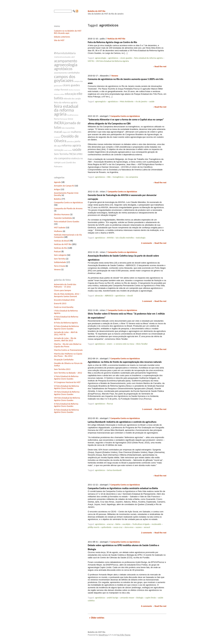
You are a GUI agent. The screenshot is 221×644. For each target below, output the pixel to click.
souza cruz (118, 527)
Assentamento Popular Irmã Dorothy (66, 194)
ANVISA (110, 238)
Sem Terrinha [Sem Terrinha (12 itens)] (61, 154)
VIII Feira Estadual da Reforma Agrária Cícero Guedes (67, 399)
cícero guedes (126, 58)
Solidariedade (60, 262)
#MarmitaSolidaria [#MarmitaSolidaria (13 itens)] (65, 53)
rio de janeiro (141, 102)
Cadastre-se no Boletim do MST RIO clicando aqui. (68, 32)
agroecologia (101, 58)
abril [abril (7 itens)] (73, 57)
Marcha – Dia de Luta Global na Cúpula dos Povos (68, 345)
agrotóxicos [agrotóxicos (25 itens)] (63, 69)
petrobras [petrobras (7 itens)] (70, 142)
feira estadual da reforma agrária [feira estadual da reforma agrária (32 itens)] (66, 110)
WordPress (103, 635)
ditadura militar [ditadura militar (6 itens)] (59, 94)
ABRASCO (109, 296)
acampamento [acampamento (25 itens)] (66, 61)
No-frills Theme (124, 635)
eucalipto (127, 524)
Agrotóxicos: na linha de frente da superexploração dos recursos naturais (125, 362)
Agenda (57, 182)
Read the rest (160, 66)
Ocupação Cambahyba (64, 360)
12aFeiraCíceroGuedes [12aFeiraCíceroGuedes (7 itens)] (62, 57)
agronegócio (100, 102)
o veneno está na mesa (124, 344)
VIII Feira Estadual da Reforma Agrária (112, 61)
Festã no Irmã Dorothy (64, 307)
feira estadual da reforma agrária (148, 58)
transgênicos (118, 177)
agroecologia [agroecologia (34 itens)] (66, 65)
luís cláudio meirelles (125, 238)
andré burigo (113, 598)
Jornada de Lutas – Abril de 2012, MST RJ (66, 333)
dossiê (130, 296)
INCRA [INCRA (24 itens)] (59, 123)
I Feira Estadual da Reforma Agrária (66, 312)
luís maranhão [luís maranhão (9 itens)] (68, 128)
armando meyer (127, 598)
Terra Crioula (60, 266)
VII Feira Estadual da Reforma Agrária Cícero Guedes (67, 393)
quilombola (106, 527)
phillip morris (94, 527)
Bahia (118, 524)
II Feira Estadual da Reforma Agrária (66, 318)
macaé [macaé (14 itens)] (58, 132)
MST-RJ (91, 61)
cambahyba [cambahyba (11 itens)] (74, 73)
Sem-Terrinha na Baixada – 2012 (68, 373)
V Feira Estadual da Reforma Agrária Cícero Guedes (66, 377)
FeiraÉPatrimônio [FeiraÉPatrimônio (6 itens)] (73, 115)
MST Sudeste (60, 228)
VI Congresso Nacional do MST (67, 382)
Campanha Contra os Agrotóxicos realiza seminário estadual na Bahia (123, 488)
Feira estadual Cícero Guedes (67, 222)
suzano (139, 527)
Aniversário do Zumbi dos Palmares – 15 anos (65, 286)
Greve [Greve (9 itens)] (70, 119)
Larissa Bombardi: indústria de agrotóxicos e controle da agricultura (122, 422)
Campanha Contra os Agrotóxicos (68, 202)
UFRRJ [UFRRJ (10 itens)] (79, 154)
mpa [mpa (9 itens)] (65, 132)
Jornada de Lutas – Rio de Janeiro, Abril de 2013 (65, 339)
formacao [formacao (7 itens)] (64, 119)
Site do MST (59, 40)
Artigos (57, 189)
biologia (140, 598)
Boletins (58, 199)
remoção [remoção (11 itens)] (59, 150)
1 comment (147, 301)
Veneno (57, 270)
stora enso (129, 527)
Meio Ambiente (127, 102)
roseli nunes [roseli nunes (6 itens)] (68, 150)
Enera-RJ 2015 (60, 303)
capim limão (151, 598)
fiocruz (110, 404)
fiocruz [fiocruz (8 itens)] (57, 119)
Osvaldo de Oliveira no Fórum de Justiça (68, 364)
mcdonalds (156, 524)
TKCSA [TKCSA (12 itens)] (73, 154)
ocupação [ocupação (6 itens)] (57, 137)
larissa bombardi (114, 470)
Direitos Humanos (62, 214)
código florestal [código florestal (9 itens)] (61, 90)
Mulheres (58, 231)
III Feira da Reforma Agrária (66, 323)
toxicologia (141, 238)
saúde (152, 102)
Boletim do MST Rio (97, 11)
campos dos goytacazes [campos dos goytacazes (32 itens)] (65, 79)
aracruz (110, 524)
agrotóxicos (113, 58)
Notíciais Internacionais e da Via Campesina (68, 236)
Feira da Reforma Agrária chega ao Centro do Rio (112, 42)
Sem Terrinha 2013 (62, 369)
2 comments (146, 243)
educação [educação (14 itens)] (71, 94)
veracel (147, 527)
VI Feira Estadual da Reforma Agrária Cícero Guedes (66, 387)
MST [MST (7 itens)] (69, 132)
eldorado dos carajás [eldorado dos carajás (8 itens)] (72, 99)
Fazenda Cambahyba (63, 218)
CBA (109, 177)
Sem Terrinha (60, 259)
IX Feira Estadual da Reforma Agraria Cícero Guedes (66, 327)
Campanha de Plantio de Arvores (68, 208)
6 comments (146, 606)
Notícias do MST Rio (63, 244)
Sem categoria (60, 255)
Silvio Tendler (142, 344)
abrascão (99, 296)
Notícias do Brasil (61, 241)
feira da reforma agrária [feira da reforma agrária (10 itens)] (66, 102)
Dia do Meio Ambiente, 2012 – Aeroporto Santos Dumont (67, 295)
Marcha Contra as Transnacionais (68, 350)
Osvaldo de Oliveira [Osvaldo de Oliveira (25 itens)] (66, 138)
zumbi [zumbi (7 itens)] (64, 163)
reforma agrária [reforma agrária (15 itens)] (71, 145)
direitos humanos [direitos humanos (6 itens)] (74, 90)
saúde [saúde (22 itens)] (77, 150)
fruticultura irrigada (141, 524)
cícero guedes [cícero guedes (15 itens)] (71, 85)
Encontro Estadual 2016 (64, 300)
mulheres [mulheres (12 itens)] (76, 132)
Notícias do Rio (61, 248)
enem (109, 344)
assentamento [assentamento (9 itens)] (61, 73)
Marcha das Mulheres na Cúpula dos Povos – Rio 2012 (68, 355)
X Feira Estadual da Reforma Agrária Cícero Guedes (66, 405)
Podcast (57, 252)
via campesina (132, 177)
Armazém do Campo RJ (64, 186)
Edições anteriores (62, 37)
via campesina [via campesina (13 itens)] (62, 158)
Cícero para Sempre (63, 290)
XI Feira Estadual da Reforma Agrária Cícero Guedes (66, 411)
